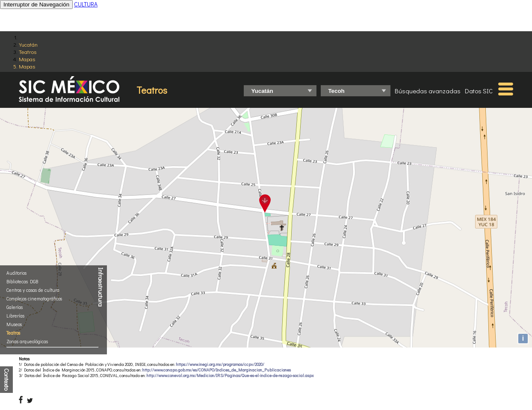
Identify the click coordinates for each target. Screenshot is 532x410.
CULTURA (86, 4)
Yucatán (28, 44)
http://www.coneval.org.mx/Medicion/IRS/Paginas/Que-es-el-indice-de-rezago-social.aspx (230, 376)
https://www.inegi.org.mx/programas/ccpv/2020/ (220, 364)
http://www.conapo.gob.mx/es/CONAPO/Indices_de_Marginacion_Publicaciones (217, 370)
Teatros (28, 52)
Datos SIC (479, 91)
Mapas (27, 59)
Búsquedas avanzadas (428, 91)
